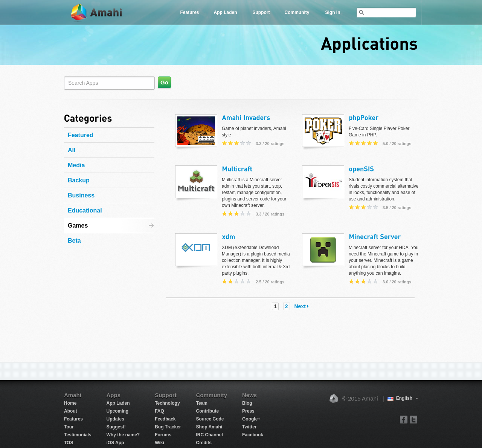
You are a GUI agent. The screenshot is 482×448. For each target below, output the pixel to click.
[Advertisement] (111, 293)
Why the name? (123, 435)
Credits (204, 443)
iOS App (115, 443)
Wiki (159, 443)
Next (300, 306)
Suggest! (116, 427)
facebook (404, 419)
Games (78, 226)
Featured (81, 135)
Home (70, 403)
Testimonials (78, 435)
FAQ (159, 411)
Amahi (97, 13)
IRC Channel (210, 435)
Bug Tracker (168, 427)
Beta (74, 241)
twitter (413, 419)
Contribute (208, 411)
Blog (247, 403)
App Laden (226, 12)
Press (248, 411)
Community (297, 12)
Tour (69, 427)
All (72, 150)
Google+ (251, 419)
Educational (85, 210)
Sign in (333, 12)
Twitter (249, 427)
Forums (163, 435)
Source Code (210, 419)
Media (76, 165)
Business (81, 195)
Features (189, 12)
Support (261, 12)
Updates (115, 419)
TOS (69, 443)
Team (202, 403)
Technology (167, 403)
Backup (79, 180)
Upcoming (117, 411)
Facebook (253, 435)
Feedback (165, 419)
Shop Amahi (209, 427)
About (71, 411)
